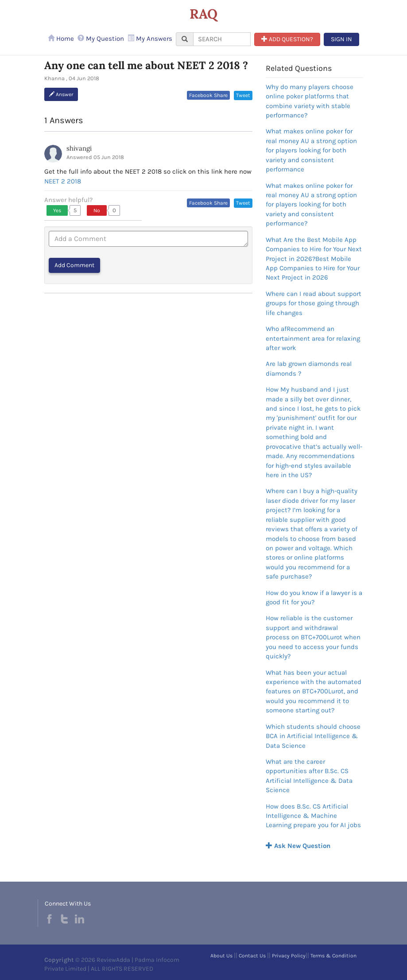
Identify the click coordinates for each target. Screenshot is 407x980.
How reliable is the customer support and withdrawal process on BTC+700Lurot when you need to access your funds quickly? (313, 637)
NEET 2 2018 (63, 181)
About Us (221, 956)
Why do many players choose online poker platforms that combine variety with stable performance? (310, 101)
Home (61, 39)
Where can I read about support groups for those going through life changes (314, 303)
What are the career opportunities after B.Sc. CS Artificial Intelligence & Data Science (309, 776)
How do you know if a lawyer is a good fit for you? (314, 597)
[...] (222, 39)
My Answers (150, 39)
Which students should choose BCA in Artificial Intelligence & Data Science (313, 736)
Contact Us (252, 956)
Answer (61, 94)
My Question (101, 39)
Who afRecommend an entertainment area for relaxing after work (313, 338)
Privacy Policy (289, 956)
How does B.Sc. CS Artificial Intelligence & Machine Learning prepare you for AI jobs (313, 816)
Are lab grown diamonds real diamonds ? (309, 368)
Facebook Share (208, 95)
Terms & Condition (333, 956)
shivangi (79, 148)
